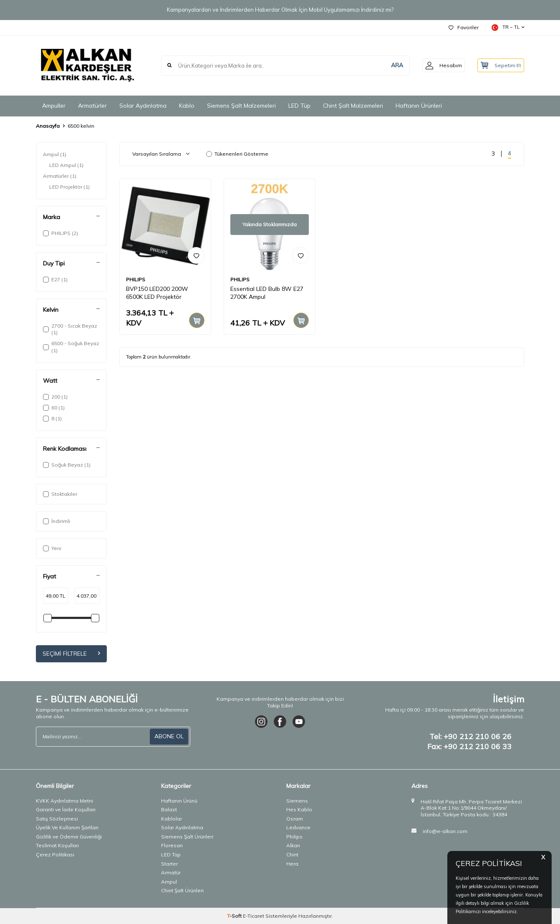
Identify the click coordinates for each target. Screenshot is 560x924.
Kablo (187, 106)
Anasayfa (48, 126)
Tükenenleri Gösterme (237, 154)
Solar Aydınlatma (143, 106)
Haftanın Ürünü (179, 801)
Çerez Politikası (55, 855)
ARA (391, 65)
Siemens (297, 801)
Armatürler (92, 106)
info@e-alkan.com (445, 831)
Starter (169, 864)
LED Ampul (66, 165)
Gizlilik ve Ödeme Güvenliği (69, 837)
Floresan (172, 846)
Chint (292, 855)
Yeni (52, 548)
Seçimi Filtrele (71, 654)
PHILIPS (136, 279)
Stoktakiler (60, 494)
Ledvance (298, 827)
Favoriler (464, 27)
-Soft (235, 916)
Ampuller (54, 106)
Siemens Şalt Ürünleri (187, 837)
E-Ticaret (254, 916)
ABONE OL (169, 736)
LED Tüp (299, 106)
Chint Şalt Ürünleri (182, 891)
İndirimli (57, 521)
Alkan (293, 846)
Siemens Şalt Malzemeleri (241, 106)
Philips (294, 837)
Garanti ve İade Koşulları (66, 809)
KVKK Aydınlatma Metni (64, 801)
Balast (169, 809)
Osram (295, 819)
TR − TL (508, 28)
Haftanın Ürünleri (419, 106)
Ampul (55, 154)
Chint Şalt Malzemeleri (353, 106)
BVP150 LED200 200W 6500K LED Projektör (157, 293)
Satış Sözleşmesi (57, 819)
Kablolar (172, 819)
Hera (292, 864)
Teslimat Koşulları (57, 846)
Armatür (171, 872)
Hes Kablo (299, 809)
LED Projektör (69, 187)
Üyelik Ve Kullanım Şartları (67, 827)
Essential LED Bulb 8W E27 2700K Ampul (267, 293)
